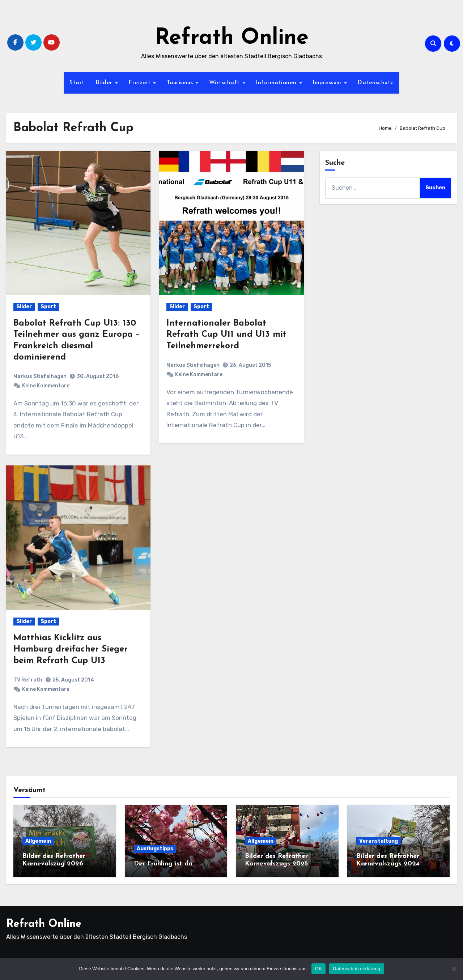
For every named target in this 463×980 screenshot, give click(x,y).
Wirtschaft (226, 83)
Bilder (105, 83)
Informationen (277, 83)
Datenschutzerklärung (356, 969)
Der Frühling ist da (163, 864)
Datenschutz (375, 83)
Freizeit (141, 83)
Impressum (328, 83)
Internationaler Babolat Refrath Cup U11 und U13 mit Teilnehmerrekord (226, 335)
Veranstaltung (379, 841)
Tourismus (181, 83)
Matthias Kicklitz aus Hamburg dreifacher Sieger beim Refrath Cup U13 (71, 649)
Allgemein (38, 841)
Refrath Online (232, 38)
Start (77, 83)
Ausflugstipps (155, 849)
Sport (48, 307)
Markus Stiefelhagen (40, 376)
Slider (24, 307)
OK (318, 969)
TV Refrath (28, 680)
